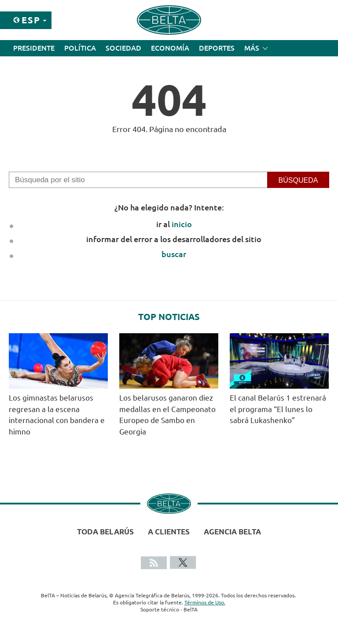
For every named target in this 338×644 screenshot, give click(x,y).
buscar (174, 254)
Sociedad (123, 48)
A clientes (169, 532)
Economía (170, 48)
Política (80, 48)
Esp (31, 20)
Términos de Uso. (205, 602)
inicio (182, 224)
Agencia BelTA (232, 532)
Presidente (34, 48)
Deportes (217, 48)
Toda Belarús (105, 532)
